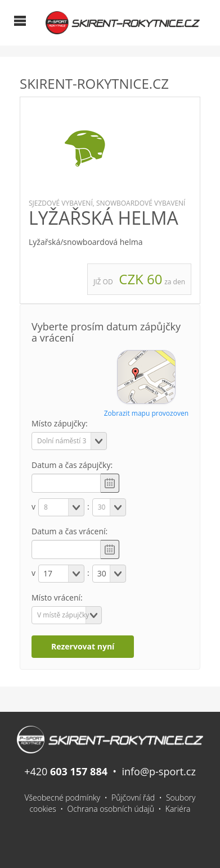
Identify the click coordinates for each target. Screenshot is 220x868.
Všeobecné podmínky (63, 797)
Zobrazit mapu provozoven (146, 413)
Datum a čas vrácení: (69, 531)
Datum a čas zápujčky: (72, 465)
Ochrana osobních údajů (111, 809)
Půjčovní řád (133, 797)
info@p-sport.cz (158, 771)
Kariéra (178, 809)
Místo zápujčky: (60, 423)
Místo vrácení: (57, 597)
